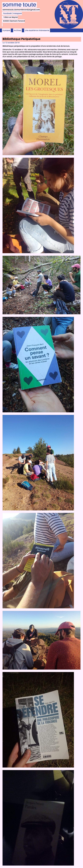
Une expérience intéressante (37, 30)
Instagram (17, 14)
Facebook (7, 14)
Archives (17, 30)
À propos (6, 30)
